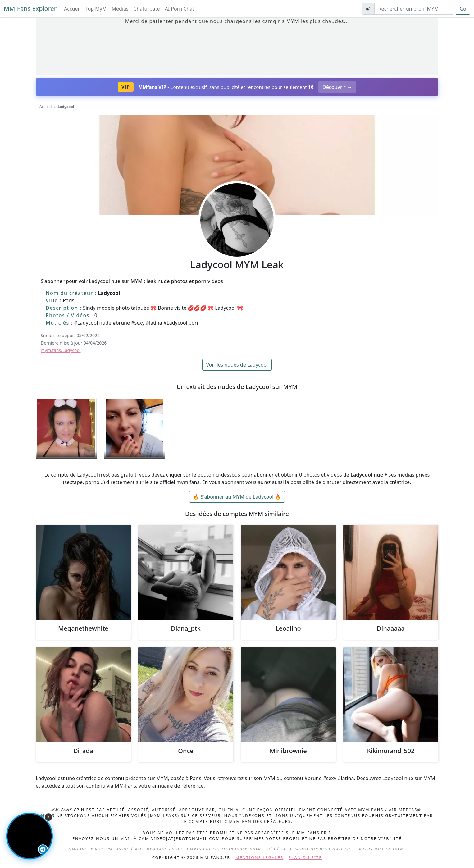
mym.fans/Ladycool (61, 350)
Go (463, 9)
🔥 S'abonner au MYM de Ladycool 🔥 (237, 497)
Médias (120, 9)
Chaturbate (147, 9)
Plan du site (305, 857)
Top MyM (96, 9)
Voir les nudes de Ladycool (237, 365)
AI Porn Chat (180, 9)
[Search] (414, 9)
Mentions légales (259, 857)
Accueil (72, 9)
